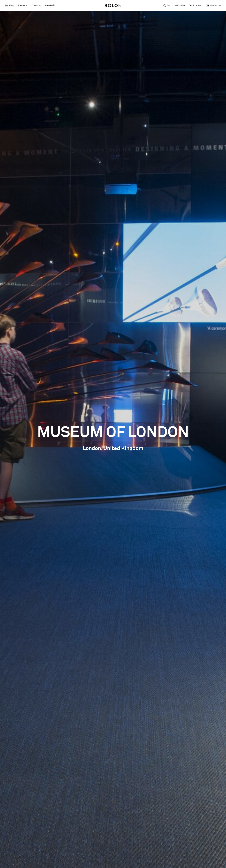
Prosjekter (36, 5)
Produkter (23, 5)
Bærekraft (50, 5)
